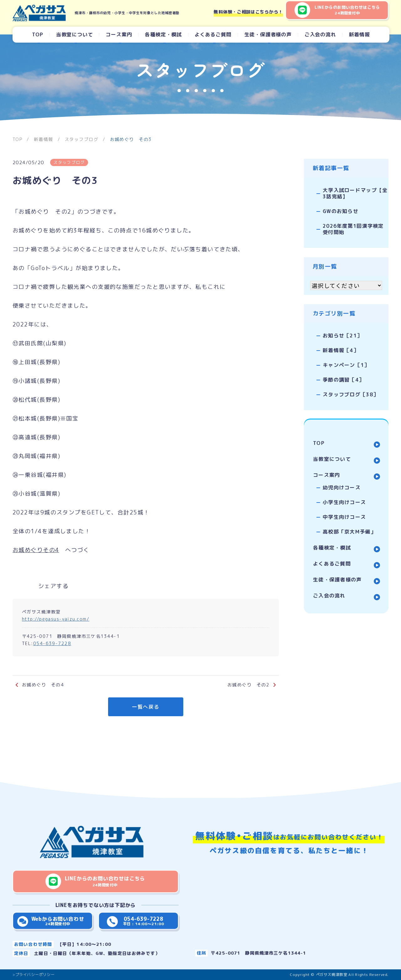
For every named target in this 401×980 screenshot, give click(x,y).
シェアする (53, 586)
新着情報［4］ (335, 346)
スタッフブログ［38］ (346, 388)
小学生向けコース (345, 493)
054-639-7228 (52, 643)
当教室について (75, 34)
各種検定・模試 (163, 34)
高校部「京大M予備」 (350, 521)
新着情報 (359, 34)
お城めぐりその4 (36, 550)
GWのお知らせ (335, 210)
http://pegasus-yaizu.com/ (56, 619)
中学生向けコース (345, 507)
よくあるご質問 (213, 34)
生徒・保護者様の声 (268, 34)
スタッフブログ (70, 163)
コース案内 (119, 34)
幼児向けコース (342, 479)
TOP (37, 34)
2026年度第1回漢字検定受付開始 (351, 227)
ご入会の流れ (320, 34)
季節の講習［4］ (338, 374)
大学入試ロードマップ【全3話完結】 (352, 193)
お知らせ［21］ (337, 332)
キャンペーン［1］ (341, 360)
